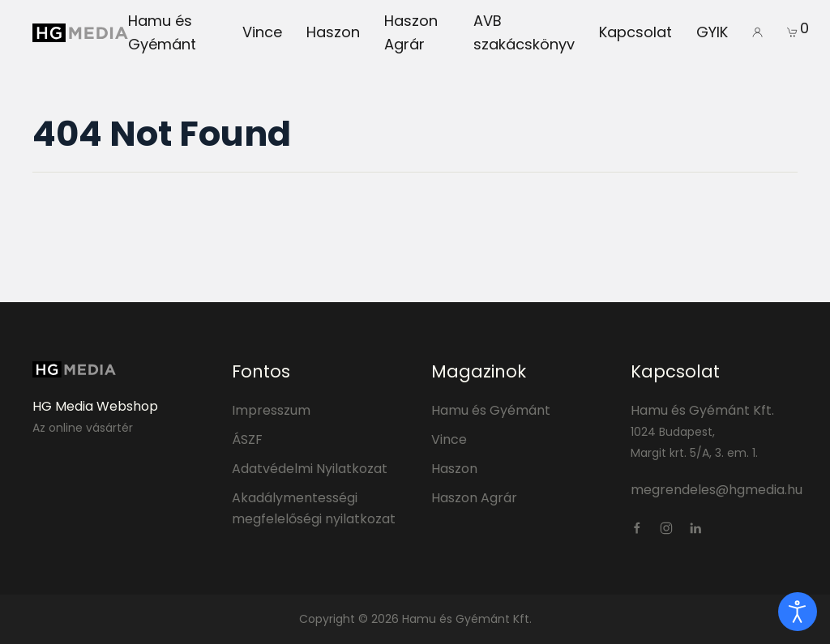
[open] (798, 612)
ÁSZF (247, 439)
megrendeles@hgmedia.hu (717, 490)
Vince (262, 32)
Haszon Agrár (411, 32)
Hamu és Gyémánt (162, 32)
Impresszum (271, 410)
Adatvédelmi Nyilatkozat (310, 469)
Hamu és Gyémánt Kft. (702, 410)
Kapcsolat (635, 32)
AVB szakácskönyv (524, 32)
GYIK (712, 32)
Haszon (333, 32)
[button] (757, 32)
